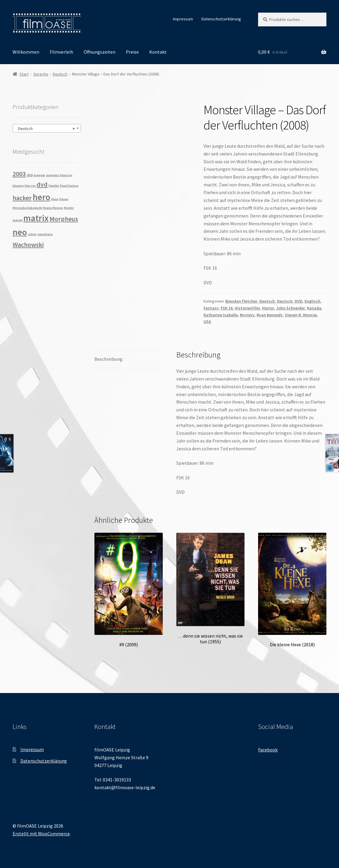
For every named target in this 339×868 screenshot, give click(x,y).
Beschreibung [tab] (109, 359)
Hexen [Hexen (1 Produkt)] (64, 199)
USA (207, 321)
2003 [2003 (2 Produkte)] (19, 174)
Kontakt (158, 52)
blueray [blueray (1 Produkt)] (18, 186)
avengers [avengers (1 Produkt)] (53, 175)
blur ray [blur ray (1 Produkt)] (30, 186)
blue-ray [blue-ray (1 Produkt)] (66, 175)
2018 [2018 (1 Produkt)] (30, 175)
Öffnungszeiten (100, 52)
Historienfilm (247, 308)
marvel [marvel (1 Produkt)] (18, 220)
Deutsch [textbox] (45, 129)
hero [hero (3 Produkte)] (42, 197)
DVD (299, 301)
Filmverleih (61, 52)
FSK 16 (227, 308)
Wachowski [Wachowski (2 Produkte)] (28, 244)
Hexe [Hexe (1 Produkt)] (55, 199)
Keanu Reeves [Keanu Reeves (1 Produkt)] (53, 208)
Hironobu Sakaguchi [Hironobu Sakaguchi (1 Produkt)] (27, 208)
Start (24, 74)
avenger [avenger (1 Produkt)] (39, 175)
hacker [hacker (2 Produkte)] (22, 198)
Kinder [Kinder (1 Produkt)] (69, 208)
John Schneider (290, 308)
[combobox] (47, 128)
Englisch (312, 301)
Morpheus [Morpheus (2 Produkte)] (64, 219)
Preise (132, 52)
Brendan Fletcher (241, 301)
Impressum (183, 19)
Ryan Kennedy (270, 315)
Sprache (41, 74)
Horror (268, 308)
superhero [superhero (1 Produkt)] (45, 234)
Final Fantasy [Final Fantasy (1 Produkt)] (69, 186)
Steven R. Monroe (301, 315)
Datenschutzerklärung (221, 19)
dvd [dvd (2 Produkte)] (42, 184)
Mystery (247, 315)
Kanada (314, 308)
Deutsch (60, 74)
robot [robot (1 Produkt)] (32, 234)
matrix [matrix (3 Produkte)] (36, 218)
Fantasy (211, 308)
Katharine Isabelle (221, 315)
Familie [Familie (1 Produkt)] (54, 186)
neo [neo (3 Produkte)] (20, 232)
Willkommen (26, 52)
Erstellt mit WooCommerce (41, 834)
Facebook (268, 750)
